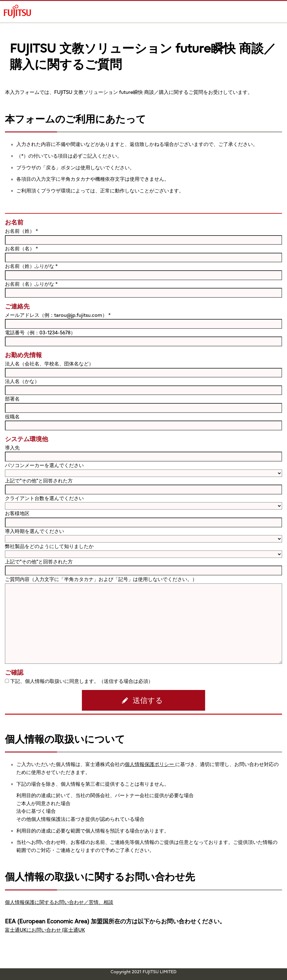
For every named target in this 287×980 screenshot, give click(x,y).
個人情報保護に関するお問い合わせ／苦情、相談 (59, 902)
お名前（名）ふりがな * (31, 284)
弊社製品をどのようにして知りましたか (49, 546)
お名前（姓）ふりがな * (31, 266)
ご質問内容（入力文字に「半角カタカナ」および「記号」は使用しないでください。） (101, 579)
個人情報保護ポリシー (150, 764)
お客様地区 (17, 513)
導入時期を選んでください (34, 531)
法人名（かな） (22, 381)
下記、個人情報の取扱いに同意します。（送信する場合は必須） (82, 681)
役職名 (12, 417)
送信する (148, 700)
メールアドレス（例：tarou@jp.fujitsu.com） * (58, 315)
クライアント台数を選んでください (44, 498)
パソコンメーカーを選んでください (44, 465)
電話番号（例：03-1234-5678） (40, 333)
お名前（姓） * (21, 231)
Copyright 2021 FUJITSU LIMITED (143, 972)
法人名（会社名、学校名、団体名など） (49, 364)
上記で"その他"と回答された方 (39, 481)
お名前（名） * (21, 248)
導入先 (12, 448)
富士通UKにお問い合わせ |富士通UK (45, 930)
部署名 (12, 399)
